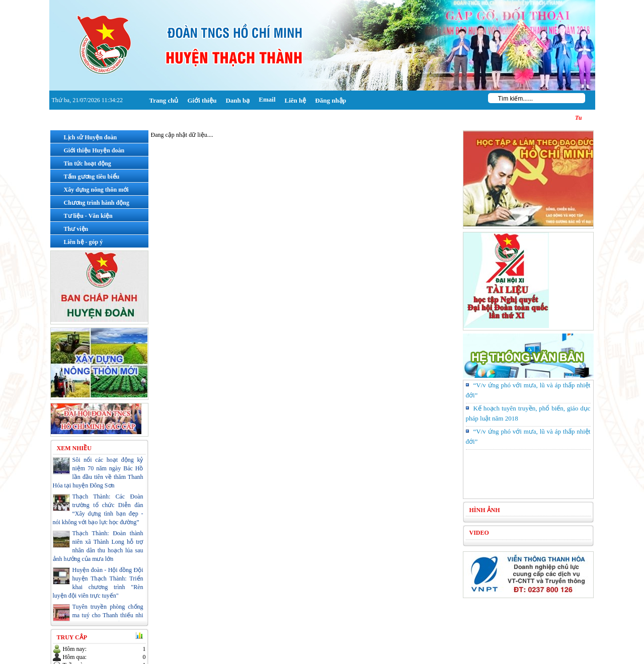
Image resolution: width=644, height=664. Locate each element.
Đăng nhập (331, 100)
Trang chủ (164, 100)
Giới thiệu (202, 100)
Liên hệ (296, 100)
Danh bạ (237, 100)
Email (267, 99)
